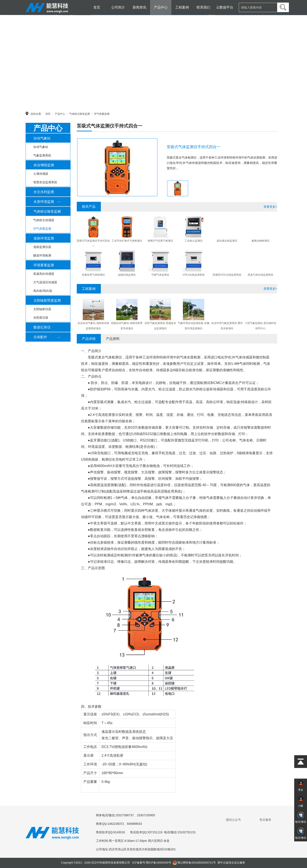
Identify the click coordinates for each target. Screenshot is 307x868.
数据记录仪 (42, 327)
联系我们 (203, 7)
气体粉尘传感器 (44, 220)
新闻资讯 (139, 7)
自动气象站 (42, 138)
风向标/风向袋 (43, 291)
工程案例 (182, 7)
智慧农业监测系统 (45, 182)
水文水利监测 (44, 192)
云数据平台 (225, 7)
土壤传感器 (41, 174)
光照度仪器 (41, 318)
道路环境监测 (44, 238)
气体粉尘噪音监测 (80, 114)
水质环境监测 (44, 202)
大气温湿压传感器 (45, 282)
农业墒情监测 (44, 165)
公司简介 (118, 7)
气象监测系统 (42, 155)
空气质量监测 (102, 114)
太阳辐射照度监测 (47, 300)
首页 (97, 7)
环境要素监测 (44, 265)
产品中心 (161, 7)
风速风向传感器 (44, 274)
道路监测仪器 (42, 247)
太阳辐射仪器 (42, 309)
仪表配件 (40, 337)
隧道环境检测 (42, 255)
